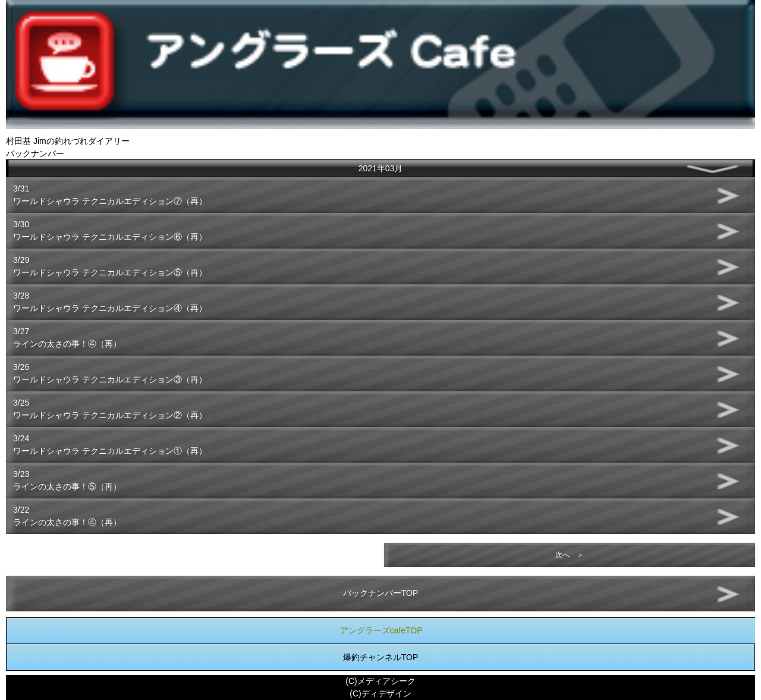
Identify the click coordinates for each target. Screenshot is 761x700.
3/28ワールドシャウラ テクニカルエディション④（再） (110, 302)
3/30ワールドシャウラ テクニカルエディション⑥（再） (110, 230)
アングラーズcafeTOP (381, 630)
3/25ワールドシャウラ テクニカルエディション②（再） (110, 409)
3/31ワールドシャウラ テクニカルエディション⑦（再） (110, 195)
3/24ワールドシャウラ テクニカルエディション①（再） (110, 445)
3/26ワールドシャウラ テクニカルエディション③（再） (110, 373)
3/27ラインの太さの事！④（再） (67, 338)
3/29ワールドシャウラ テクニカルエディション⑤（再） (110, 266)
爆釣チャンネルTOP (381, 657)
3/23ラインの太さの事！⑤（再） (67, 480)
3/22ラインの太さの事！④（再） (67, 516)
